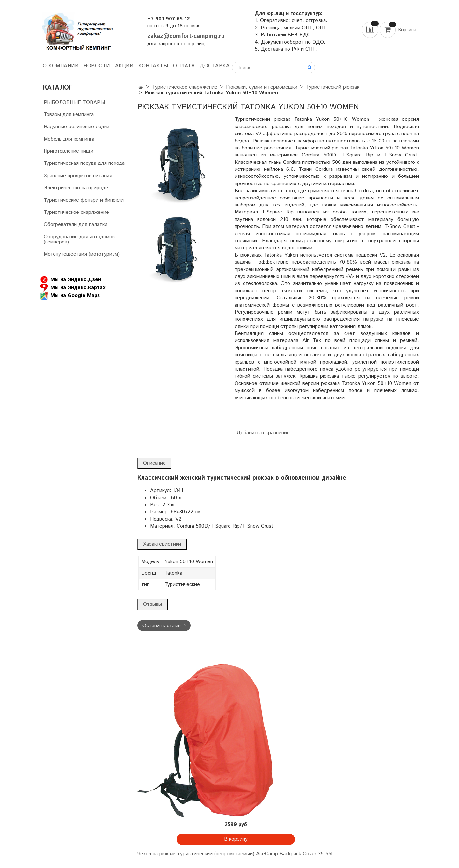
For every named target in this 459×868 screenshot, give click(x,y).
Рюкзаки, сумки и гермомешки (262, 87)
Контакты (153, 66)
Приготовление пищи (69, 151)
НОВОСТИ (97, 66)
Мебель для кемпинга (69, 139)
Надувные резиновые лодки (76, 127)
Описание (154, 463)
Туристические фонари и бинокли (84, 200)
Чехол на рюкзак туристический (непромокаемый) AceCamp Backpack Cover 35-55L (236, 854)
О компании (61, 66)
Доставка (215, 66)
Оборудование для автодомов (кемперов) (79, 239)
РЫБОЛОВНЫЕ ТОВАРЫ (74, 102)
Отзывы (153, 604)
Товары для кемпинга (69, 115)
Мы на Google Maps (70, 296)
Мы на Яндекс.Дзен (71, 280)
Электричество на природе (76, 188)
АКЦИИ (124, 66)
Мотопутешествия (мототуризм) (82, 254)
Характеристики (162, 544)
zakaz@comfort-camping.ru (186, 36)
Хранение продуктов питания (78, 176)
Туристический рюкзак (333, 87)
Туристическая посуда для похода (84, 163)
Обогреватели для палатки (76, 224)
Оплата (184, 66)
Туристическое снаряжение (185, 87)
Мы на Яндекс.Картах (73, 288)
